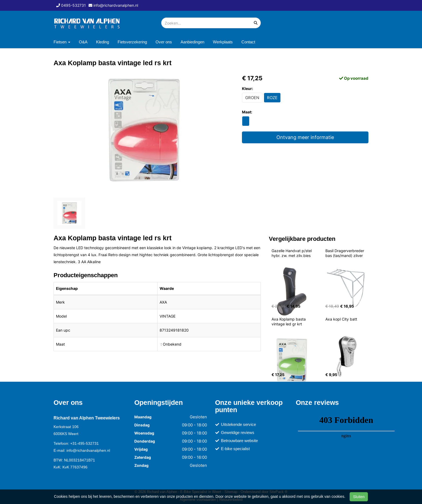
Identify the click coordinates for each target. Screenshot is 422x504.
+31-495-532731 (85, 443)
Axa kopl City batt (341, 319)
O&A (83, 42)
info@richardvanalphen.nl (88, 450)
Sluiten (359, 497)
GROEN (252, 98)
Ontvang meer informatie (305, 137)
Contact (248, 42)
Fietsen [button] (62, 42)
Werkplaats (223, 42)
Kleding (103, 42)
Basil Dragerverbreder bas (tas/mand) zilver (345, 253)
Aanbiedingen (192, 42)
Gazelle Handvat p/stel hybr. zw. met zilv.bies (292, 253)
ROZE (272, 98)
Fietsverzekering (132, 42)
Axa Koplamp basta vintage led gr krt (289, 321)
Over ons (164, 42)
